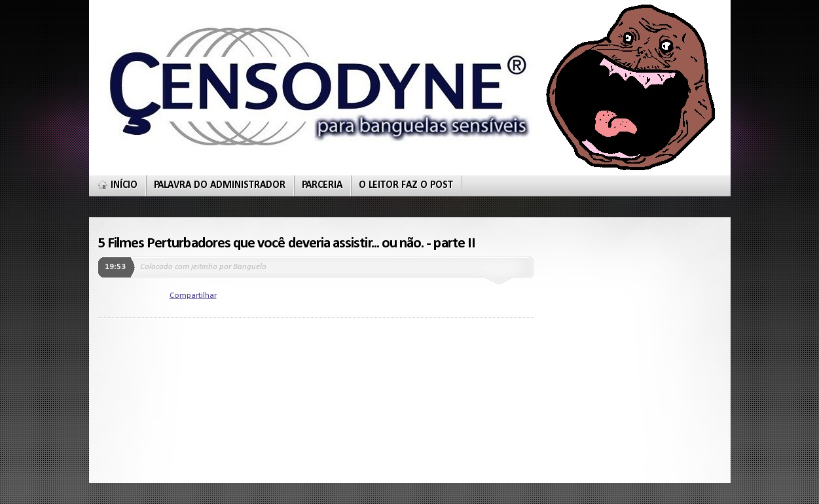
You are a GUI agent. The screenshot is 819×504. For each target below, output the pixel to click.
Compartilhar (193, 296)
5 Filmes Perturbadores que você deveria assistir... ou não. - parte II (286, 243)
